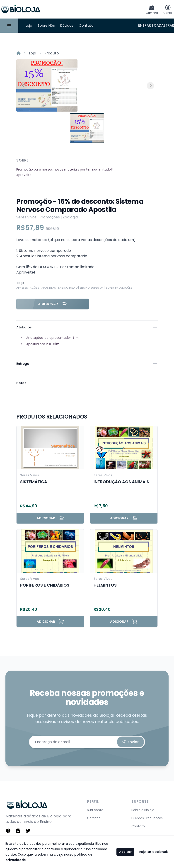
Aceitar (125, 852)
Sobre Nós (46, 25)
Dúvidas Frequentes (147, 818)
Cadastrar (164, 25)
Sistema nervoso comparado (45, 251)
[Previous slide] (24, 86)
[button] (87, 128)
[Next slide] (150, 86)
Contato (86, 25)
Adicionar (53, 304)
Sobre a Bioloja (143, 810)
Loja (29, 25)
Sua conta (95, 810)
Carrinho (94, 818)
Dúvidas (67, 25)
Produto (52, 53)
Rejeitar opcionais (154, 852)
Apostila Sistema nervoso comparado (54, 256)
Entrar (145, 25)
